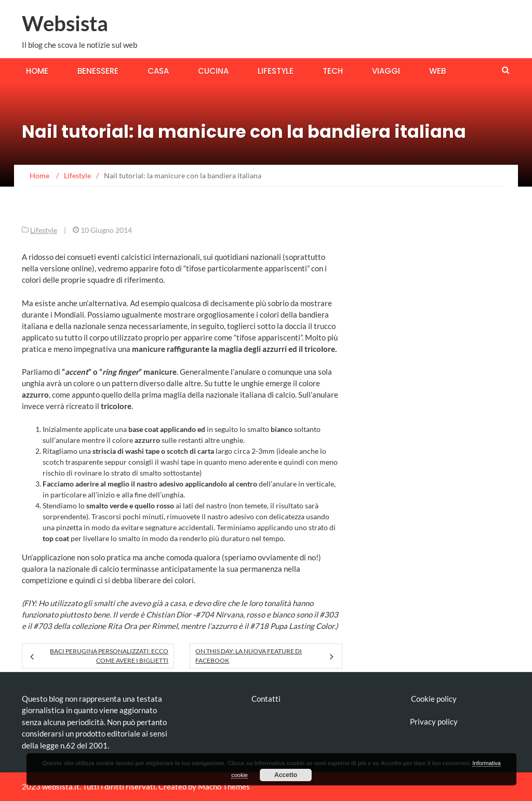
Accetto (286, 775)
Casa (158, 71)
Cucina (213, 71)
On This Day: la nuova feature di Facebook (249, 656)
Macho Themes (224, 786)
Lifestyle (276, 71)
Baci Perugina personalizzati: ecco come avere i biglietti (109, 656)
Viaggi (386, 71)
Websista (65, 23)
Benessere (98, 71)
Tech (333, 71)
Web (437, 71)
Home (37, 71)
